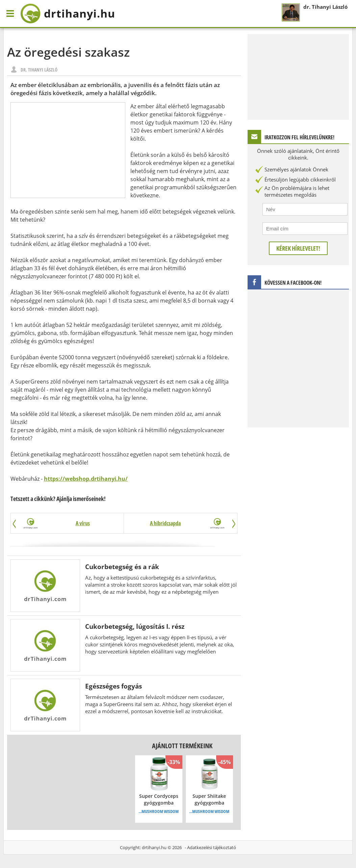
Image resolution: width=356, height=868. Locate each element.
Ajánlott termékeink (182, 746)
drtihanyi (68, 13)
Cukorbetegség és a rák (122, 567)
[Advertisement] (68, 150)
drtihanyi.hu (154, 847)
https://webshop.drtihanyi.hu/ (86, 479)
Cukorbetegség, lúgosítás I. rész (135, 626)
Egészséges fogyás (113, 686)
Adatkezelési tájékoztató (212, 847)
